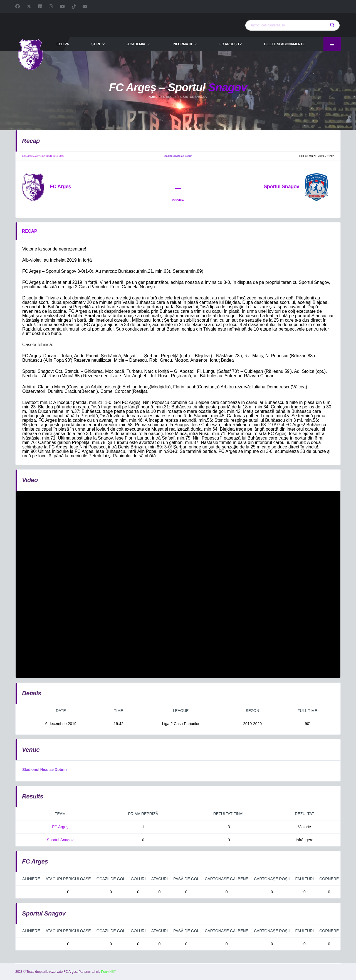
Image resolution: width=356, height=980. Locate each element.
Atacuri (160, 879)
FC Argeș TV (231, 44)
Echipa (63, 44)
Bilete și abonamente (285, 44)
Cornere (329, 879)
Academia (136, 44)
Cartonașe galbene (227, 879)
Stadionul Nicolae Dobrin (44, 770)
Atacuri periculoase (68, 879)
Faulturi (305, 879)
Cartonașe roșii (272, 879)
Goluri (138, 879)
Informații (182, 44)
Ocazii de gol (111, 879)
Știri (96, 44)
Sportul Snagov (60, 840)
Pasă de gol (186, 879)
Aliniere (31, 879)
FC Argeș (60, 827)
